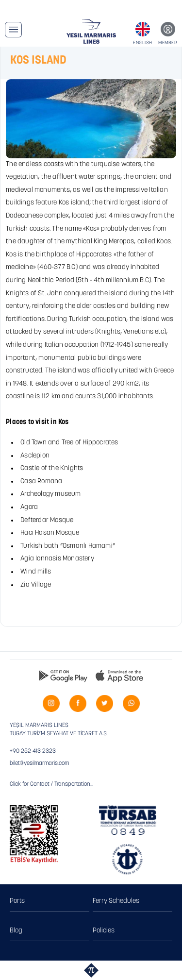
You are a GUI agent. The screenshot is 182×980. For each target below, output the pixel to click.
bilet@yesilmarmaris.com (39, 763)
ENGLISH (143, 43)
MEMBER (168, 43)
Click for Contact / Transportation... (51, 784)
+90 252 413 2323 (33, 751)
